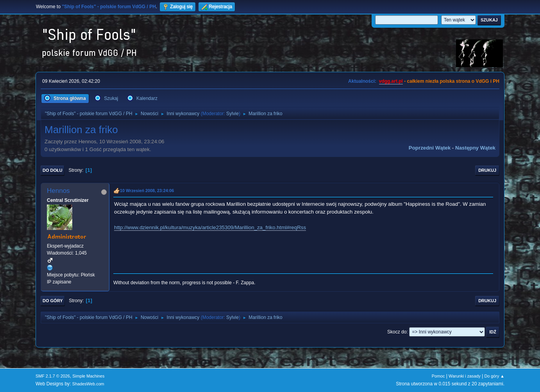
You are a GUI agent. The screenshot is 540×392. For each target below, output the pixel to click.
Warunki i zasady (465, 376)
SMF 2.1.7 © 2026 (53, 376)
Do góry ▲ (494, 376)
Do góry (53, 301)
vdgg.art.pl (391, 81)
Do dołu (53, 170)
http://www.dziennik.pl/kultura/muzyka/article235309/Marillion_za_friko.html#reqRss (210, 227)
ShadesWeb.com (88, 384)
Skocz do (397, 332)
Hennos (58, 191)
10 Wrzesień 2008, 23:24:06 (147, 191)
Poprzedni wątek (430, 148)
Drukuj (487, 170)
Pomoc (438, 376)
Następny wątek (475, 148)
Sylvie (232, 114)
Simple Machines (88, 376)
